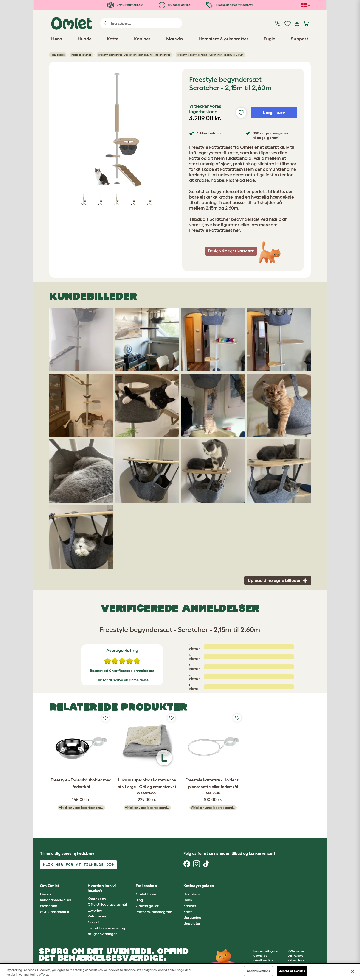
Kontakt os (97, 899)
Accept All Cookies (292, 971)
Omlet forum (146, 894)
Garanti (94, 922)
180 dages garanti (175, 5)
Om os (45, 894)
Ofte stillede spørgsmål (107, 904)
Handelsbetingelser (266, 951)
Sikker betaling (210, 133)
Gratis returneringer (125, 5)
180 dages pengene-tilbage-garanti (271, 135)
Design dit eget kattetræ (231, 251)
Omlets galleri (148, 906)
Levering (95, 910)
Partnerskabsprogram (154, 912)
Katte (188, 912)
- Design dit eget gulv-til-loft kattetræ (134, 55)
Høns (188, 900)
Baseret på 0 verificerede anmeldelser (122, 671)
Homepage (58, 55)
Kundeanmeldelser (56, 900)
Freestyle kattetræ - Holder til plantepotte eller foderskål (213, 787)
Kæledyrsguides (199, 886)
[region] (180, 972)
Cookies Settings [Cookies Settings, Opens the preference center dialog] (258, 971)
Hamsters (191, 894)
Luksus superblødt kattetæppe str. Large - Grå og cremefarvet (147, 787)
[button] (228, 886)
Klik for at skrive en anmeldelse (122, 680)
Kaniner (190, 906)
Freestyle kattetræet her (215, 230)
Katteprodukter (81, 55)
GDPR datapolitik (55, 912)
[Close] (353, 971)
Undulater (192, 923)
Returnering (98, 916)
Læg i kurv (274, 113)
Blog (139, 900)
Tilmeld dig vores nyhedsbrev (229, 5)
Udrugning (192, 917)
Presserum (49, 906)
